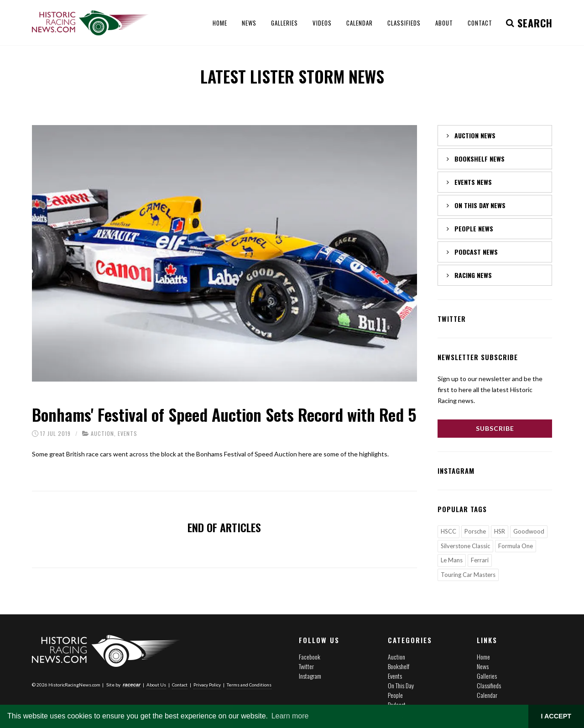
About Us (156, 684)
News (483, 666)
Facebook (310, 657)
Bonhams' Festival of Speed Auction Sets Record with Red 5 (224, 414)
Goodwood (529, 531)
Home (483, 657)
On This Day (401, 685)
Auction (102, 433)
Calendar (487, 695)
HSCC (448, 531)
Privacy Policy (207, 684)
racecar (132, 684)
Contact (180, 684)
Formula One (516, 546)
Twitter (306, 666)
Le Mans (452, 560)
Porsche (475, 531)
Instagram (310, 676)
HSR (500, 531)
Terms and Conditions (249, 684)
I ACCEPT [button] (556, 716)
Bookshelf (399, 666)
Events (128, 433)
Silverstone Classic (465, 546)
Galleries (487, 676)
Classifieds (489, 685)
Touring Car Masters (468, 575)
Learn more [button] (290, 716)
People (395, 695)
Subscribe (495, 428)
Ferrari (480, 560)
